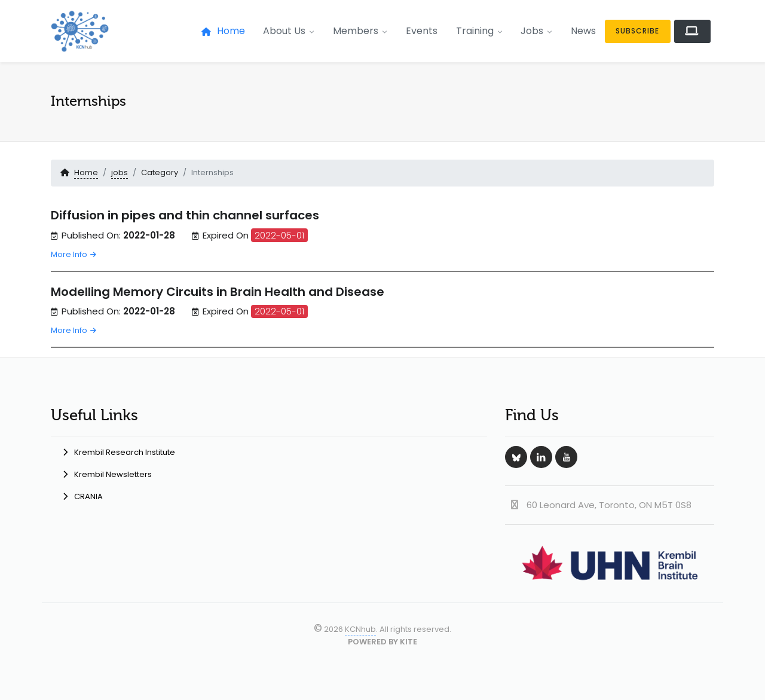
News (583, 31)
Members (360, 31)
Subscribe (637, 31)
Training (479, 31)
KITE (408, 642)
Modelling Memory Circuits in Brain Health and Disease (218, 292)
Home (223, 31)
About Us (289, 31)
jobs (120, 172)
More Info (70, 254)
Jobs (536, 31)
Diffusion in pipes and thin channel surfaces (185, 215)
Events (422, 31)
